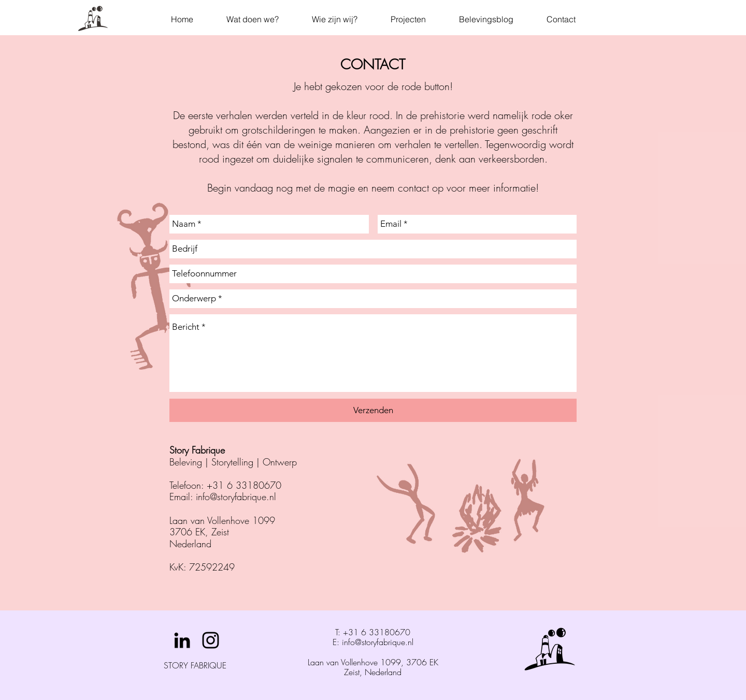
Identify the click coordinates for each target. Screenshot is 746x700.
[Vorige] (56, 323)
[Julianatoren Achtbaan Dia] (373, 585)
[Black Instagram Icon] (211, 640)
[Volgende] (690, 323)
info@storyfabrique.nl (236, 497)
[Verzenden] (373, 410)
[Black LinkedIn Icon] (182, 640)
